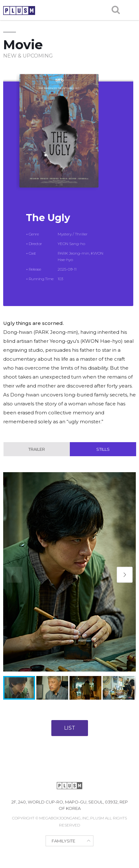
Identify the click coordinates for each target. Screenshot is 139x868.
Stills (103, 449)
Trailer (37, 449)
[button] (125, 575)
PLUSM (19, 11)
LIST (70, 728)
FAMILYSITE (63, 841)
